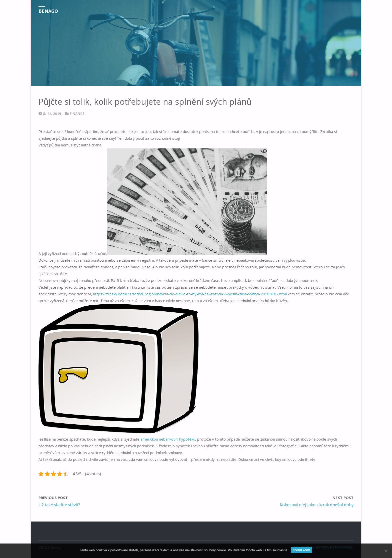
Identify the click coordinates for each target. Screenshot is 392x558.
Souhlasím (301, 550)
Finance (77, 114)
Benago (48, 11)
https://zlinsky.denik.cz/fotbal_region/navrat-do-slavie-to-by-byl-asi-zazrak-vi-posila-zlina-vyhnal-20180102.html (190, 294)
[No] (386, 551)
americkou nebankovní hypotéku (168, 439)
